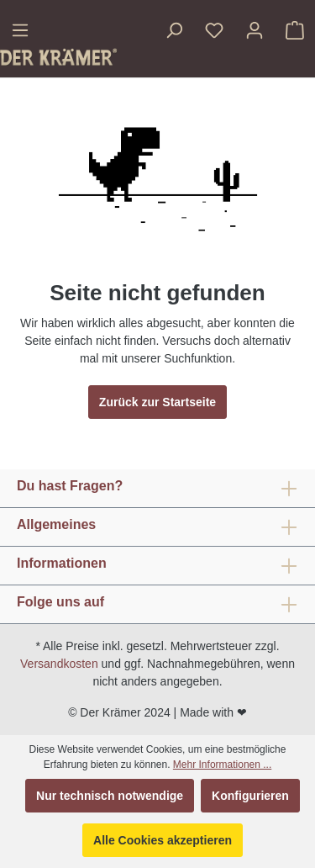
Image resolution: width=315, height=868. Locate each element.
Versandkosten (59, 664)
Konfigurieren (250, 796)
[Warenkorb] (295, 30)
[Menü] (20, 30)
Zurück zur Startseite (157, 402)
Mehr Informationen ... (222, 765)
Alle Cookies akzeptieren (163, 840)
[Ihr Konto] (255, 30)
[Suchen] (174, 30)
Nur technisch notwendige (110, 796)
